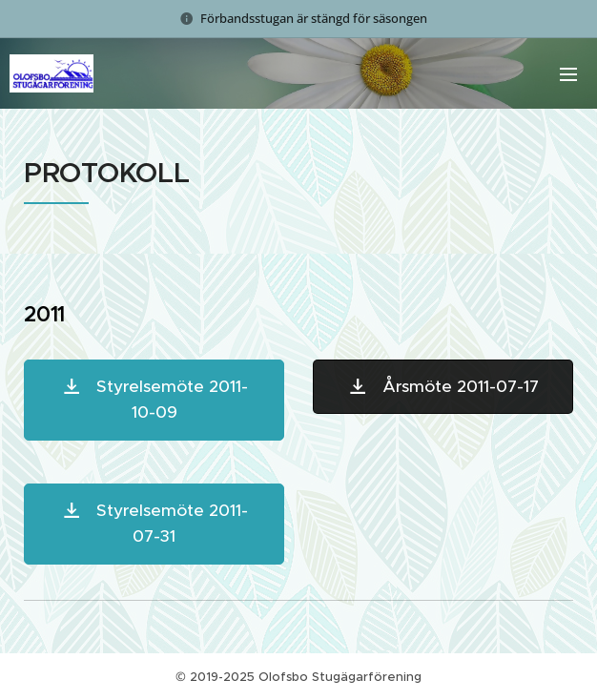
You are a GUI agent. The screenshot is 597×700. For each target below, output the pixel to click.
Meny (568, 74)
